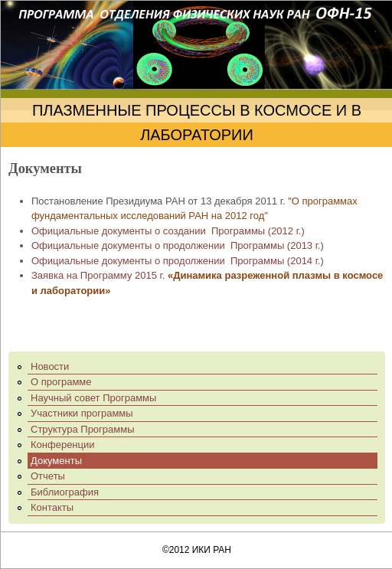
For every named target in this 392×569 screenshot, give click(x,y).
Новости (50, 366)
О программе (61, 382)
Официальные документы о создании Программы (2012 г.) (168, 231)
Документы (56, 461)
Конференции (63, 445)
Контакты (52, 507)
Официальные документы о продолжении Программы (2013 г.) (178, 245)
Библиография (65, 492)
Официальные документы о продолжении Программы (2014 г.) (178, 261)
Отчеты (48, 476)
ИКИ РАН (212, 550)
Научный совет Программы (93, 398)
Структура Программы (83, 429)
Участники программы (82, 413)
